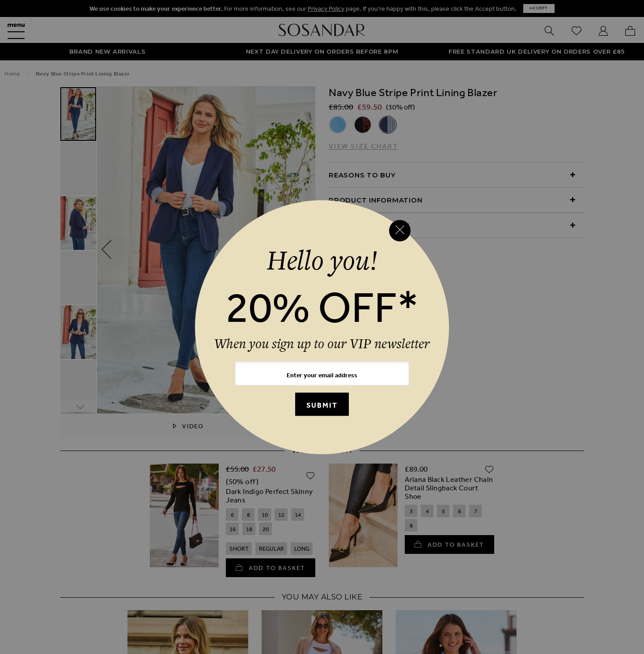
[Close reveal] (400, 231)
